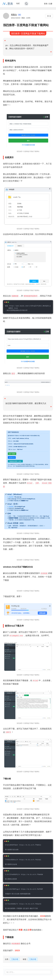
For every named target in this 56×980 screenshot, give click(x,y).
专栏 (18, 3)
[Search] (26, 4)
